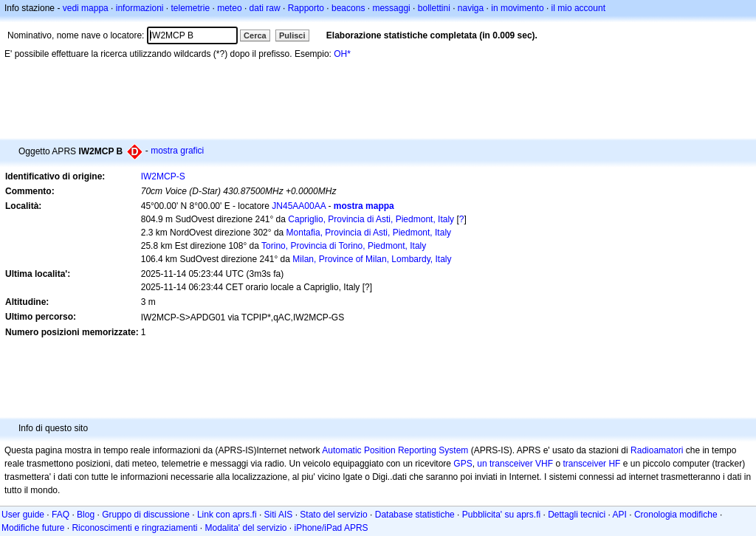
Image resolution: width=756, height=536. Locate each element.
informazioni (140, 8)
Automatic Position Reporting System (395, 450)
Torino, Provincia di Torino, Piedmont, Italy (344, 246)
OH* (342, 54)
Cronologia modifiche (676, 515)
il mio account (578, 8)
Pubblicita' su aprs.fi (501, 515)
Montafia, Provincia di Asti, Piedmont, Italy (369, 233)
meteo (229, 8)
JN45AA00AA (299, 206)
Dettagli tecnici (577, 515)
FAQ (61, 515)
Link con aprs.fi (227, 515)
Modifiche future (33, 528)
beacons (348, 8)
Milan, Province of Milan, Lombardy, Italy (372, 259)
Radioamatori (657, 450)
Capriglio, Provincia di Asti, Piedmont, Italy (371, 219)
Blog (86, 515)
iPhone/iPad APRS (331, 528)
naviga (471, 8)
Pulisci (292, 35)
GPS (463, 464)
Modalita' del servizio (246, 528)
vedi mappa (86, 8)
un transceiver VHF (515, 464)
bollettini (434, 8)
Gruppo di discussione (146, 515)
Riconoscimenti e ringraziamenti (134, 528)
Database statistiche (415, 515)
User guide (23, 515)
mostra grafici (177, 151)
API (620, 515)
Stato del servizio (333, 515)
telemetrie (191, 8)
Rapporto (306, 8)
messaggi (391, 8)
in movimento (517, 8)
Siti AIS (279, 515)
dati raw (265, 8)
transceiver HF (591, 464)
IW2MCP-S (163, 176)
